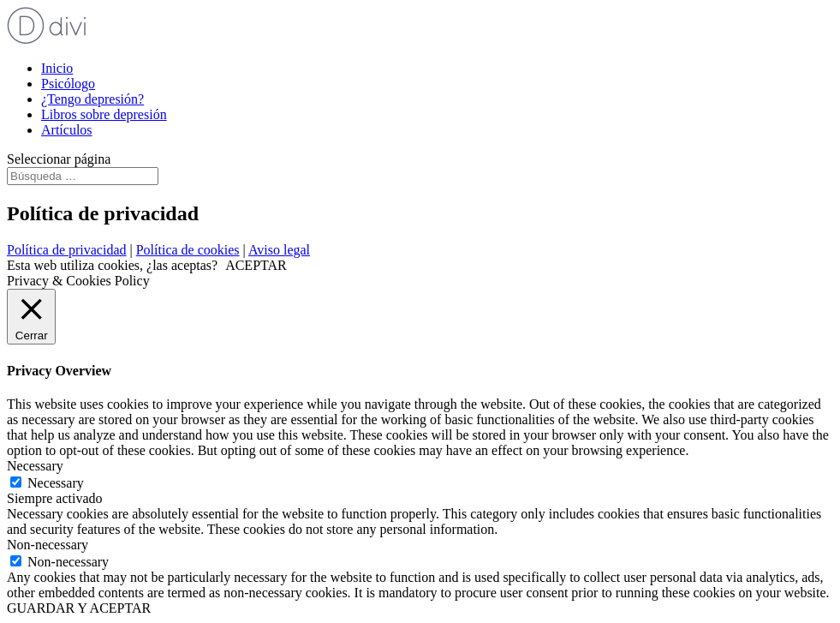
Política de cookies (188, 250)
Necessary (56, 483)
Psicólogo (68, 84)
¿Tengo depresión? (92, 99)
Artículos (67, 130)
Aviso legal (279, 250)
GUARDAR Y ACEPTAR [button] (79, 608)
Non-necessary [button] (48, 545)
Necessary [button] (35, 466)
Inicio (57, 68)
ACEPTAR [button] (256, 265)
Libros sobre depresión (104, 114)
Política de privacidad (67, 250)
